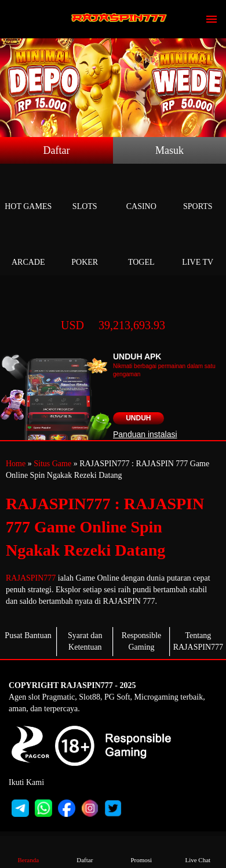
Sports (198, 193)
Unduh (138, 418)
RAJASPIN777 (31, 578)
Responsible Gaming (141, 641)
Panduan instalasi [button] (145, 434)
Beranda (28, 851)
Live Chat (198, 851)
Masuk (170, 150)
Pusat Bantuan (28, 635)
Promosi (141, 851)
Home (16, 464)
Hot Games (28, 193)
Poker (85, 249)
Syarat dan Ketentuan (85, 641)
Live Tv (198, 249)
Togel (141, 249)
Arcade (28, 249)
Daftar (57, 150)
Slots (85, 193)
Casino (141, 193)
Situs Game (52, 464)
